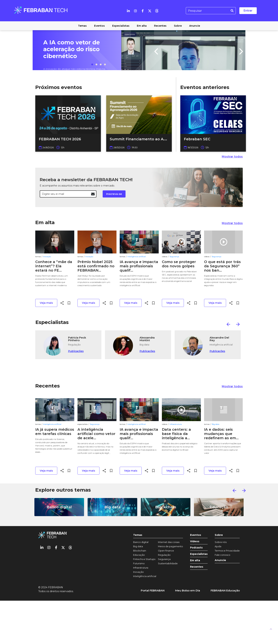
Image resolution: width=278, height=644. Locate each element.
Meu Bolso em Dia (188, 590)
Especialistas (52, 322)
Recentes (48, 386)
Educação (139, 555)
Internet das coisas (169, 542)
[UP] (271, 629)
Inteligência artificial (137, 257)
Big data (216, 424)
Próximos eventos (59, 87)
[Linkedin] (128, 11)
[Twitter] (150, 11)
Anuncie (220, 560)
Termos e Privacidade (227, 551)
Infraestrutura (176, 424)
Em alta (45, 222)
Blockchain (140, 551)
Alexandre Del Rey (219, 339)
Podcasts (196, 548)
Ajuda (218, 546)
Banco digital (141, 542)
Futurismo (139, 563)
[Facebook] (143, 11)
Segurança (174, 257)
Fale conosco (223, 555)
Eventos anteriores (205, 87)
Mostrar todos (232, 157)
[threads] (157, 11)
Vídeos (195, 541)
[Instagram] (135, 11)
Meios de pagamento (170, 546)
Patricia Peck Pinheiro (77, 339)
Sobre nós (221, 542)
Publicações (76, 351)
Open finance (166, 551)
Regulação (164, 555)
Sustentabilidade (168, 563)
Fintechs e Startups (144, 559)
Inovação (47, 257)
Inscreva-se (114, 194)
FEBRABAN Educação (225, 590)
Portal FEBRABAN (153, 590)
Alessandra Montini (147, 339)
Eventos (196, 535)
